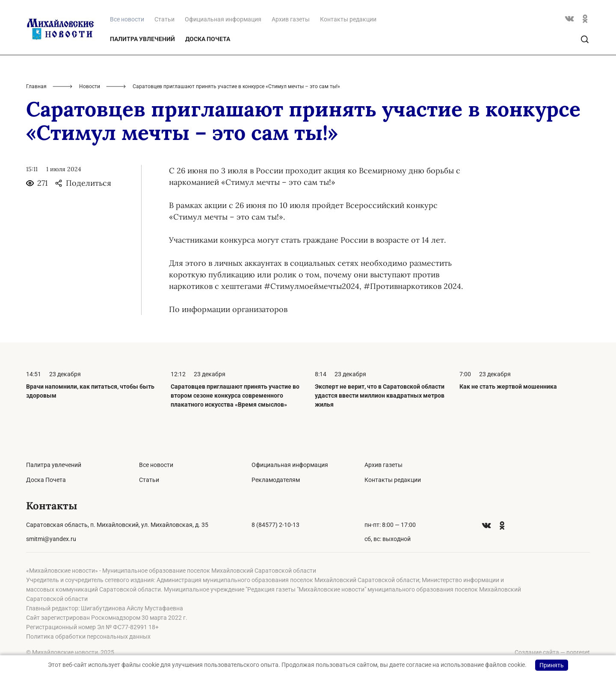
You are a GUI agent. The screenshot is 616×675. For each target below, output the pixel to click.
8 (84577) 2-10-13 (275, 525)
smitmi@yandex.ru (51, 539)
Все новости (156, 465)
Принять (552, 665)
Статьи (164, 19)
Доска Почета (208, 39)
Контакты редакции (348, 19)
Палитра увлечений (142, 39)
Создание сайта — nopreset (552, 652)
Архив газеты (291, 19)
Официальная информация (223, 19)
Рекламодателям (276, 480)
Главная (36, 86)
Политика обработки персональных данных (88, 636)
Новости (90, 86)
